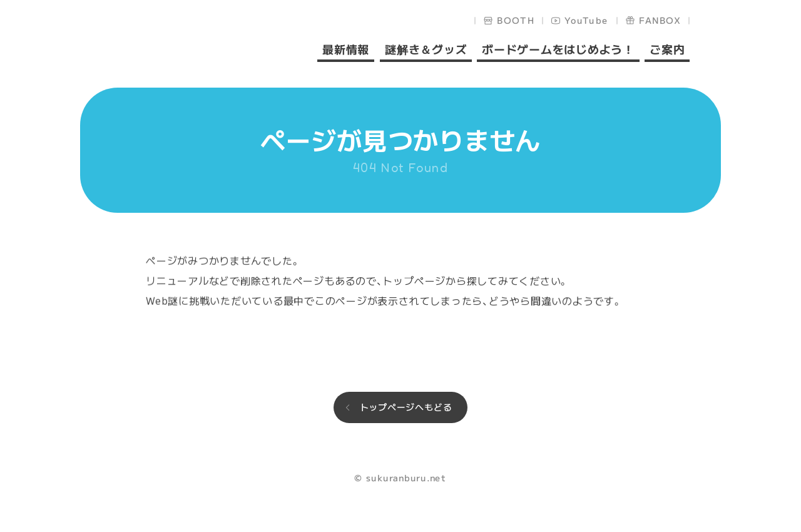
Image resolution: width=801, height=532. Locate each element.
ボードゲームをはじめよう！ (558, 50)
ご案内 (667, 50)
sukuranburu (184, 45)
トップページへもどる (406, 407)
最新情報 (346, 50)
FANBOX (660, 20)
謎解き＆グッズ (425, 50)
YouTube (587, 20)
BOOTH (516, 20)
